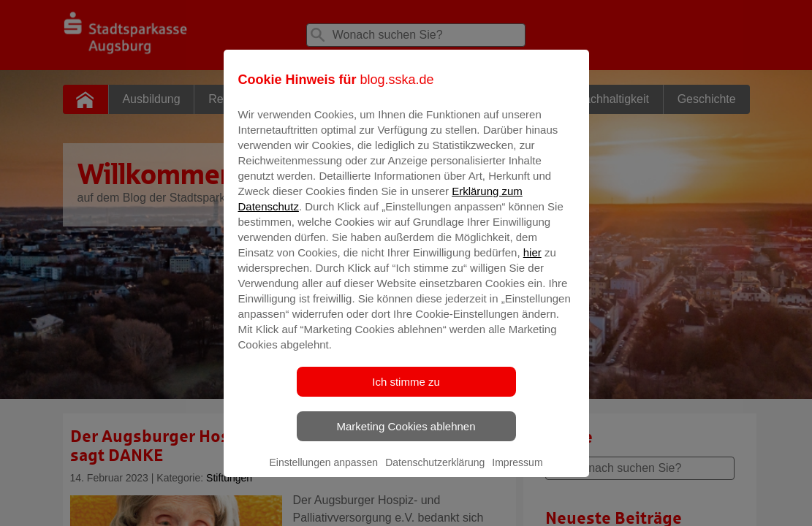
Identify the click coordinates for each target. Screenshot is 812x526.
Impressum (517, 473)
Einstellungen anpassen (323, 473)
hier (532, 263)
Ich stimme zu (406, 392)
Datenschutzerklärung (435, 473)
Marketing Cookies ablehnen (406, 437)
